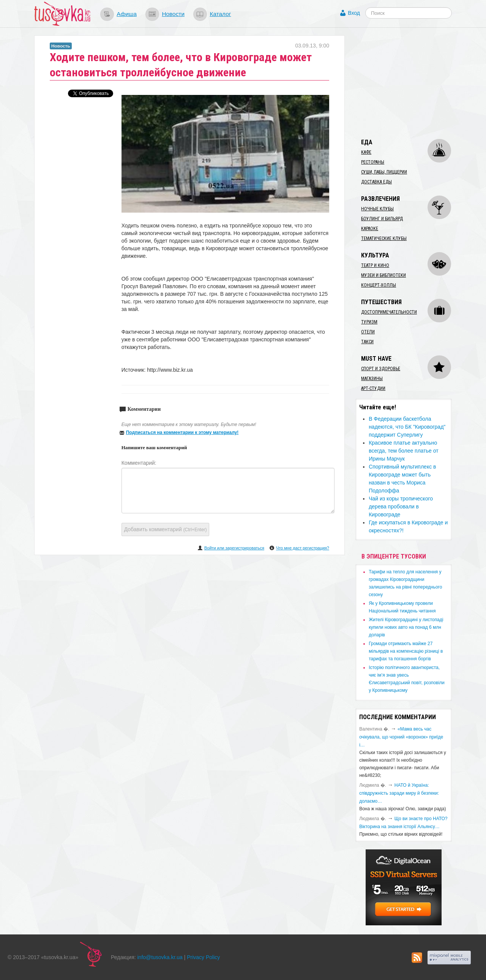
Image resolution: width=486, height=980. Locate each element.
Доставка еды (376, 182)
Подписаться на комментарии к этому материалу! (182, 432)
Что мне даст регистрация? (303, 548)
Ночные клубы (377, 209)
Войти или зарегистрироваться (234, 548)
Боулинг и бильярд (382, 219)
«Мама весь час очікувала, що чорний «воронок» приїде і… (401, 737)
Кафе (366, 152)
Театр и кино (375, 265)
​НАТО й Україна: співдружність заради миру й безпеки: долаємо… (399, 793)
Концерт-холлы (379, 285)
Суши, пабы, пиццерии (384, 172)
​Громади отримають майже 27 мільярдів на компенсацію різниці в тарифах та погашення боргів (406, 651)
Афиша (127, 14)
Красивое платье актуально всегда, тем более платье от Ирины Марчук (403, 451)
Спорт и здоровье (381, 369)
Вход (354, 13)
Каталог (220, 14)
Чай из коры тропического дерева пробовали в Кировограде (401, 507)
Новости (173, 14)
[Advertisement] (412, 83)
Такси (367, 342)
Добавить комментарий (166, 529)
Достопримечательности (389, 312)
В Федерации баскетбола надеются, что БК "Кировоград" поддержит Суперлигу (407, 427)
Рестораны (373, 162)
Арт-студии (373, 388)
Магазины (372, 379)
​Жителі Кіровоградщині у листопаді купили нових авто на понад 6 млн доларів (406, 627)
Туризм (369, 322)
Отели (368, 332)
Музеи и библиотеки (383, 275)
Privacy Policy (203, 957)
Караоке (370, 229)
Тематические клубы (384, 238)
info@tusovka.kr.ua (160, 957)
